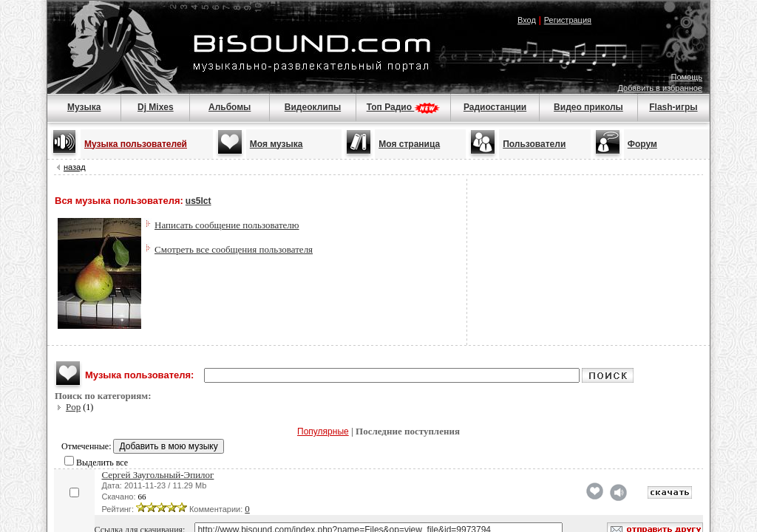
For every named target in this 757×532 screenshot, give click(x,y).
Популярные (323, 432)
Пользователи (534, 144)
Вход (527, 20)
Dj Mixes (156, 107)
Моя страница (409, 144)
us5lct (198, 201)
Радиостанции (495, 107)
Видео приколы (588, 107)
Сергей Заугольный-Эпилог (158, 475)
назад (75, 167)
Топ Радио (404, 107)
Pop (73, 407)
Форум (642, 144)
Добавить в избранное (660, 88)
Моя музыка (276, 144)
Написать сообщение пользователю (227, 225)
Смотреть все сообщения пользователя (234, 249)
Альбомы (230, 107)
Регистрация (568, 20)
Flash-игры (673, 107)
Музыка (84, 107)
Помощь (687, 77)
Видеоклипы (313, 107)
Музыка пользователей (136, 144)
